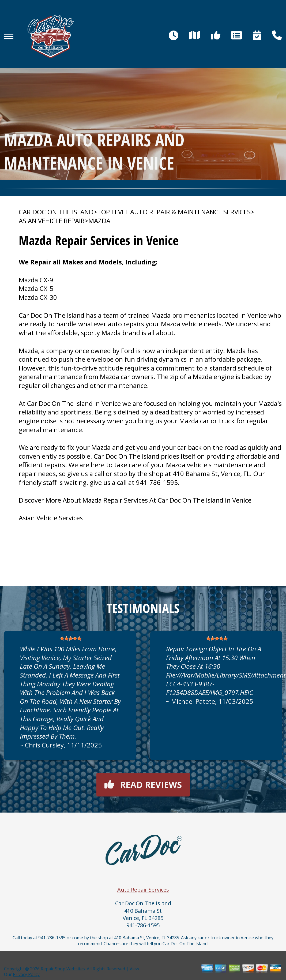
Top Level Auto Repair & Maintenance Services (174, 212)
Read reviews (143, 785)
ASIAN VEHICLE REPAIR (52, 221)
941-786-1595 (157, 482)
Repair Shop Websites (62, 969)
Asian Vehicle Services (51, 518)
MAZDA (99, 221)
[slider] (71, 638)
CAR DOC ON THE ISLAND (56, 212)
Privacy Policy (26, 974)
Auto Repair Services (143, 890)
